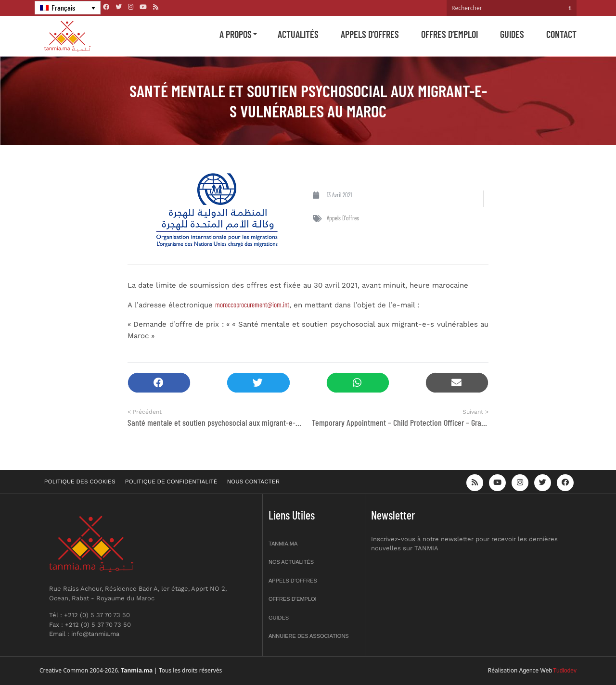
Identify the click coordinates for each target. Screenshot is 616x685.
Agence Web (536, 671)
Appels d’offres (370, 34)
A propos (236, 34)
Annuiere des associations (309, 636)
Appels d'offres (343, 218)
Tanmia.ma (283, 544)
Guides (512, 34)
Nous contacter (253, 482)
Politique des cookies (80, 482)
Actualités (298, 34)
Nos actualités (291, 562)
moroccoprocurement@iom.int (252, 304)
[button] (159, 383)
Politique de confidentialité (171, 482)
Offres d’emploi (449, 34)
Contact (561, 34)
